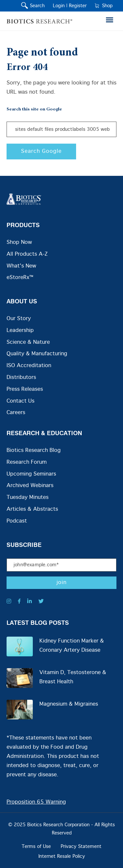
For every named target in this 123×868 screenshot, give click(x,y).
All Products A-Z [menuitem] (27, 254)
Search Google (41, 151)
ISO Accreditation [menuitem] (29, 366)
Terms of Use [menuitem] (36, 847)
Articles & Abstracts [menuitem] (32, 509)
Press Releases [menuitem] (25, 389)
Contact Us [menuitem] (20, 401)
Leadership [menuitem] (20, 330)
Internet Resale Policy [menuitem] (62, 856)
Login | (60, 6)
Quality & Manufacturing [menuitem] (37, 354)
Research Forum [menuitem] (27, 462)
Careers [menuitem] (16, 413)
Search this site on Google (34, 109)
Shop (104, 6)
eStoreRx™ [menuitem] (20, 278)
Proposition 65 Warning (36, 802)
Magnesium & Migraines (69, 704)
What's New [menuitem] (21, 266)
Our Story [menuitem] (19, 319)
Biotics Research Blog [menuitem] (34, 450)
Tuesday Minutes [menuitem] (28, 497)
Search (36, 6)
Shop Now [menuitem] (19, 242)
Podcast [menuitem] (17, 521)
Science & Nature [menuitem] (28, 342)
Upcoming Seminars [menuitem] (31, 474)
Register (78, 6)
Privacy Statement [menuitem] (81, 847)
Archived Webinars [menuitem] (30, 486)
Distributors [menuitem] (21, 377)
